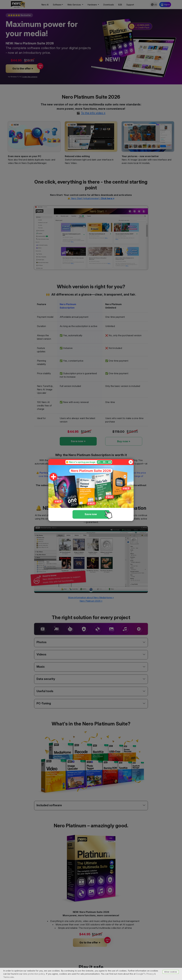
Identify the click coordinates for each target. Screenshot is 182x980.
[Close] (131, 462)
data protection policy (34, 974)
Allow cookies (171, 972)
